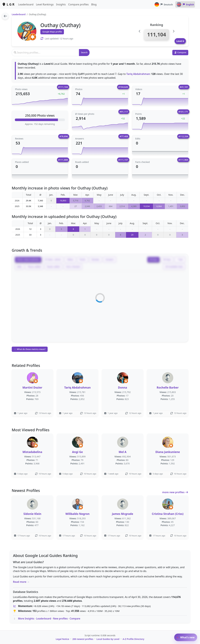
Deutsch (164, 4)
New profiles (60, 619)
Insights (61, 4)
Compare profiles (78, 4)
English (185, 4)
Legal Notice (62, 639)
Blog (94, 4)
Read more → (21, 582)
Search (84, 52)
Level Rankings (45, 4)
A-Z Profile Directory (133, 639)
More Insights (26, 619)
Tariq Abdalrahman (138, 74)
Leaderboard (26, 4)
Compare (75, 619)
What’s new (186, 637)
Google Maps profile (52, 32)
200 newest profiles (83, 639)
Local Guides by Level (108, 639)
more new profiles (175, 492)
